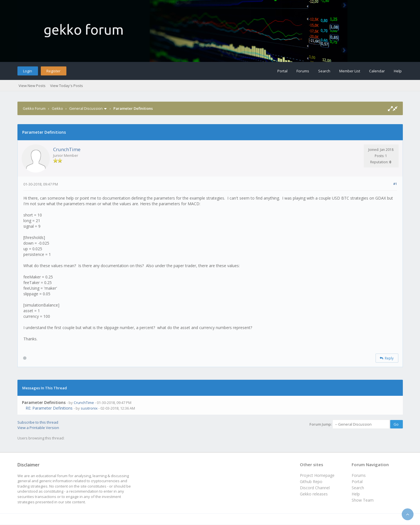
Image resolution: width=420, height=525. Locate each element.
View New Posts (32, 86)
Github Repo (311, 482)
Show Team (363, 500)
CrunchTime (67, 149)
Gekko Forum (34, 108)
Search (324, 71)
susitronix (89, 408)
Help (398, 71)
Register (53, 71)
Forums (303, 71)
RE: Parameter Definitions (49, 408)
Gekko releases (314, 494)
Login (28, 71)
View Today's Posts (67, 86)
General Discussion (86, 108)
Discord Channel (315, 488)
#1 (395, 184)
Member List (350, 71)
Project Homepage (317, 475)
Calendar (377, 71)
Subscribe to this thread (38, 422)
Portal (282, 71)
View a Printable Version (38, 428)
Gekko (57, 108)
